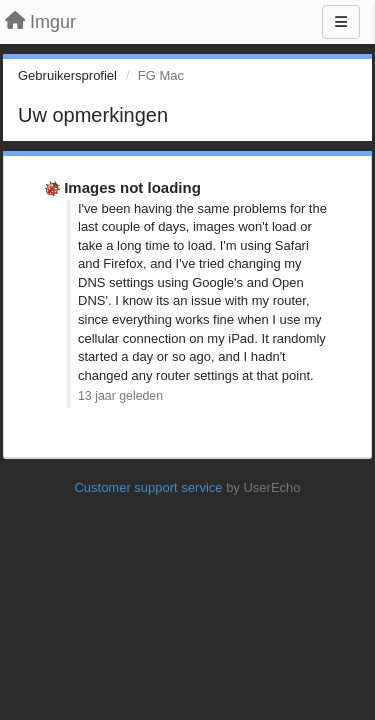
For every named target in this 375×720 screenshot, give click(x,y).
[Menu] (341, 22)
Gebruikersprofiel (67, 75)
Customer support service (148, 487)
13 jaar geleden (120, 396)
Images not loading (132, 187)
